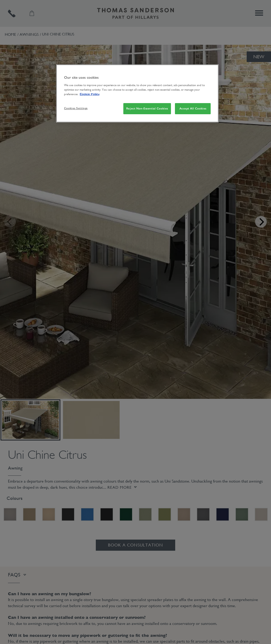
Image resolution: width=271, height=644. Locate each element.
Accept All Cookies (193, 108)
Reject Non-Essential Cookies (147, 108)
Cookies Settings (76, 108)
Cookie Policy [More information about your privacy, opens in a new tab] (90, 94)
